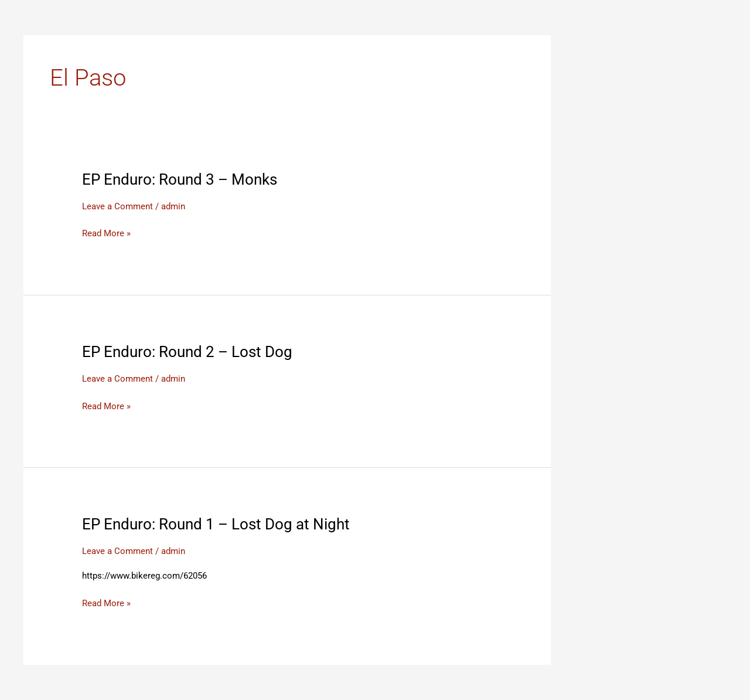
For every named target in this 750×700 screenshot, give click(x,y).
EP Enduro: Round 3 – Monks (180, 179)
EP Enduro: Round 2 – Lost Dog (187, 352)
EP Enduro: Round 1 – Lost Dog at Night (216, 524)
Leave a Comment (117, 206)
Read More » (106, 234)
